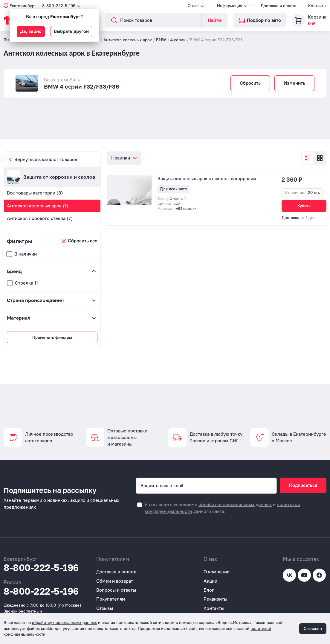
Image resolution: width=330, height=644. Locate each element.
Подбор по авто (260, 20)
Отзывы (105, 608)
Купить (304, 206)
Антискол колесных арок (128, 40)
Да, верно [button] (31, 31)
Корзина (317, 17)
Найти (214, 20)
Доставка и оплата (278, 6)
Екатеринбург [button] (23, 6)
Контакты (317, 6)
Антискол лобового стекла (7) (40, 218)
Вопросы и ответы (116, 590)
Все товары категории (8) (35, 193)
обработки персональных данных (235, 504)
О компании (217, 572)
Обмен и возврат (115, 581)
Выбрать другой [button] (71, 31)
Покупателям (111, 599)
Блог (209, 590)
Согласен (313, 629)
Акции (210, 581)
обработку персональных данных (64, 623)
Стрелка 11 (26, 283)
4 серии (178, 40)
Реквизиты (215, 599)
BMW (161, 40)
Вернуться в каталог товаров (46, 159)
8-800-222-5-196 (41, 568)
